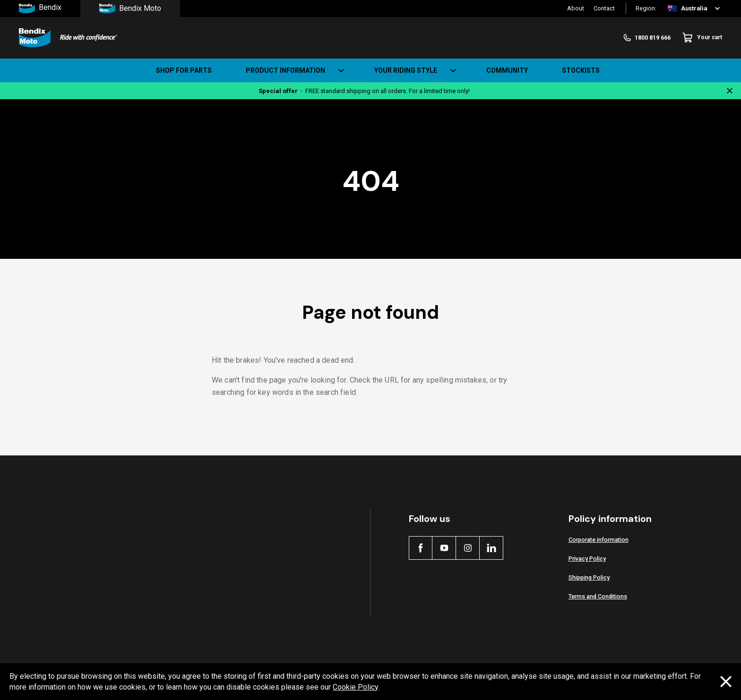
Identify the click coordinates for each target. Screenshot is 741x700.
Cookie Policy (355, 687)
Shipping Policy (589, 577)
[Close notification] (730, 91)
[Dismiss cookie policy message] (726, 682)
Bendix (40, 9)
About (576, 8)
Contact (604, 8)
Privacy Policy (587, 559)
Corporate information (599, 540)
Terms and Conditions (598, 596)
